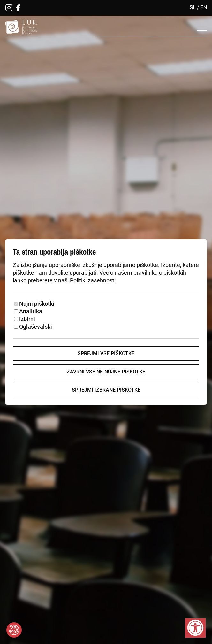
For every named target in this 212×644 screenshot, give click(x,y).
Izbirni (27, 319)
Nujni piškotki (37, 304)
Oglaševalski (36, 327)
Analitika (31, 311)
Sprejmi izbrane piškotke (106, 390)
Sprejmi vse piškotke (106, 353)
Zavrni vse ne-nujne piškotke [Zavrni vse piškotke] (106, 372)
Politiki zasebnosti (93, 280)
